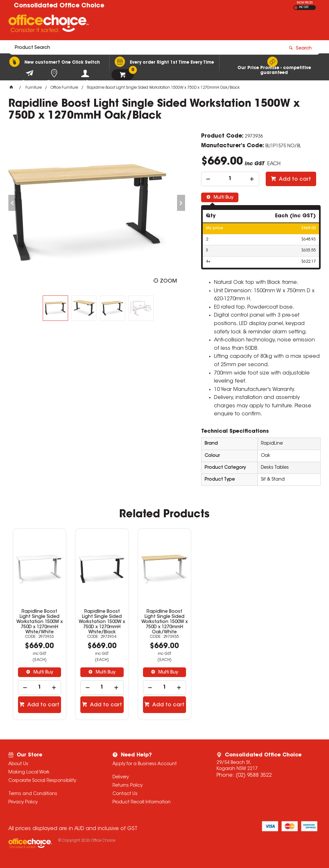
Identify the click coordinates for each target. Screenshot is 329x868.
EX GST (296, 8)
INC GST (304, 7)
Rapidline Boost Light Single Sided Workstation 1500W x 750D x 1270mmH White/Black (102, 622)
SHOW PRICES (305, 3)
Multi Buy (223, 198)
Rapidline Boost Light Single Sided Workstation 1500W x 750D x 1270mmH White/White (40, 622)
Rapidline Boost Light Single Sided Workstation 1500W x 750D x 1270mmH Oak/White (164, 622)
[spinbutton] (230, 179)
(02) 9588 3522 (254, 775)
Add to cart (294, 179)
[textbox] (127, 25)
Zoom (169, 281)
